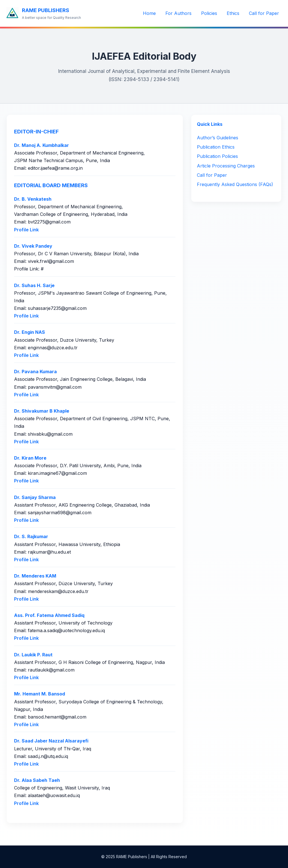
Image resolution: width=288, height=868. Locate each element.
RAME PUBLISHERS (46, 10)
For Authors (178, 13)
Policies (209, 13)
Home (149, 13)
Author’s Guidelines (218, 138)
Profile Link (26, 230)
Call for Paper (264, 13)
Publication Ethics (216, 147)
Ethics (233, 13)
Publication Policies (217, 156)
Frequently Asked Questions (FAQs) (235, 184)
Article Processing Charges (226, 166)
